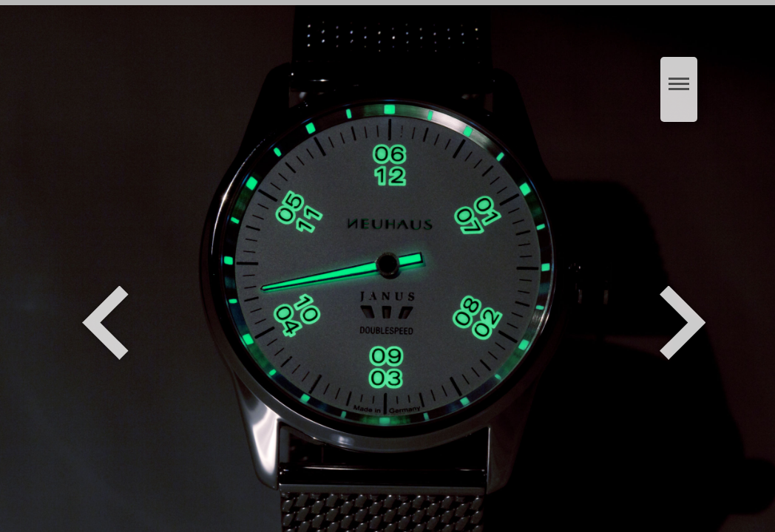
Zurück (105, 323)
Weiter (684, 323)
